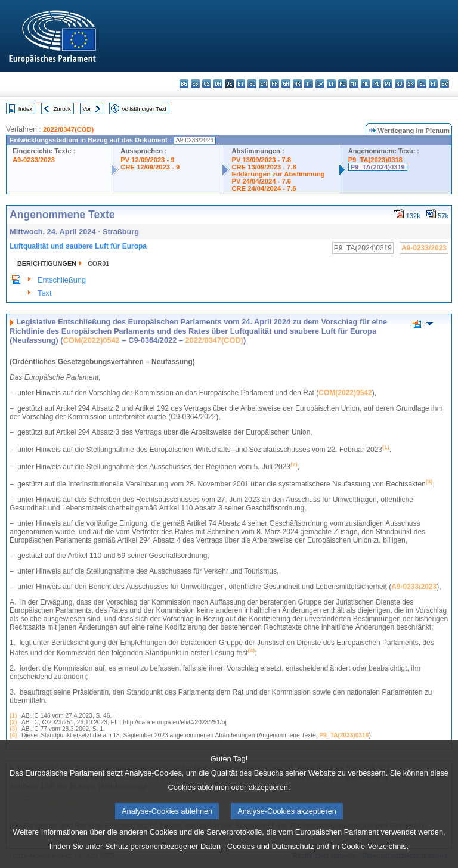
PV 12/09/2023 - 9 (147, 160)
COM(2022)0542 (92, 340)
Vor (86, 109)
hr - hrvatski (297, 84)
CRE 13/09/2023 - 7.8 (264, 167)
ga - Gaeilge (286, 84)
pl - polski (377, 84)
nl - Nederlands (365, 84)
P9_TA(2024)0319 (378, 167)
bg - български (184, 84)
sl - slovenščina (422, 84)
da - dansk (218, 84)
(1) (13, 716)
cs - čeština (207, 84)
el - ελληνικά (252, 84)
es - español (195, 84)
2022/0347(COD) (68, 129)
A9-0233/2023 (34, 160)
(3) (13, 729)
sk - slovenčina (411, 84)
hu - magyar (343, 84)
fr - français (275, 84)
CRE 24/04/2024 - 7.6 (264, 188)
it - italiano (309, 84)
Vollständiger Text (144, 109)
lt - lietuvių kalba (331, 84)
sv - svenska (445, 84)
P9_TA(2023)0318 (375, 160)
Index (25, 109)
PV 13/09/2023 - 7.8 (261, 160)
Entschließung (62, 280)
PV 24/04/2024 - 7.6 (261, 181)
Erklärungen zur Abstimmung (278, 174)
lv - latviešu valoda (320, 84)
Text (44, 293)
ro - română (399, 84)
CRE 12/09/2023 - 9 (150, 167)
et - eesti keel (241, 84)
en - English (263, 84)
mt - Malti (354, 84)
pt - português (388, 84)
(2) (13, 722)
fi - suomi (433, 84)
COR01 (98, 263)
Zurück (62, 109)
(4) (13, 735)
